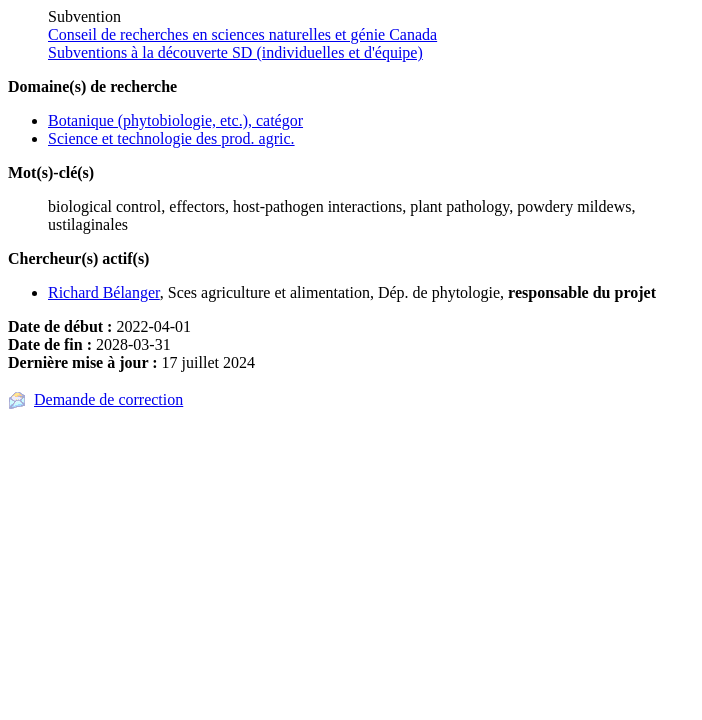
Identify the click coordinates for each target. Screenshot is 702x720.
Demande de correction (108, 399)
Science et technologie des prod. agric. (171, 138)
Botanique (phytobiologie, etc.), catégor (175, 120)
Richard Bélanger (104, 292)
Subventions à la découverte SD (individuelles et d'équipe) (235, 52)
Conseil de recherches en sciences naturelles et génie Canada (242, 34)
